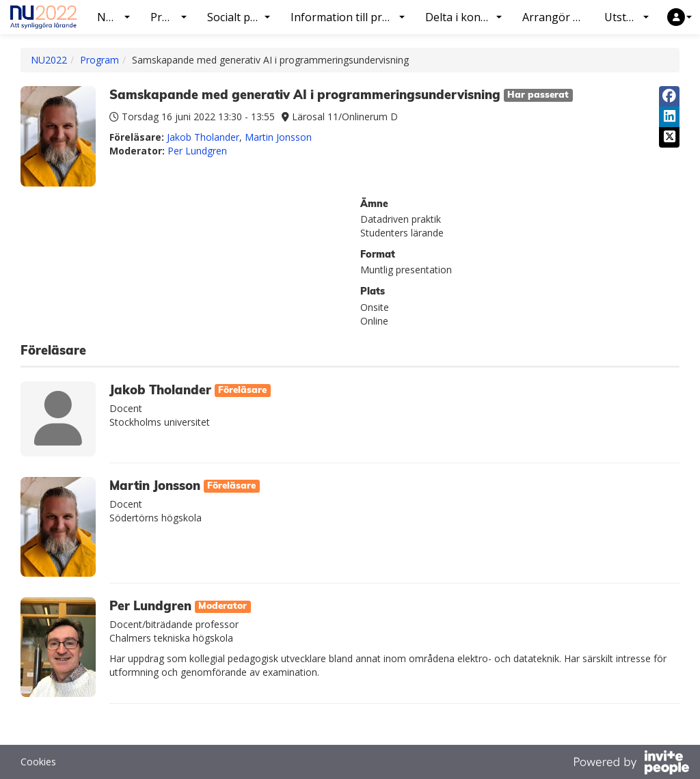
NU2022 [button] (118, 17)
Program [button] (173, 17)
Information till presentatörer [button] (353, 17)
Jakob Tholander (203, 137)
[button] (679, 17)
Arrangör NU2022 (558, 17)
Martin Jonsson (278, 137)
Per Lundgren (197, 151)
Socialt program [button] (243, 17)
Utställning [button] (632, 17)
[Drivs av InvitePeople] (631, 764)
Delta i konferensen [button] (469, 17)
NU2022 (49, 60)
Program (99, 60)
